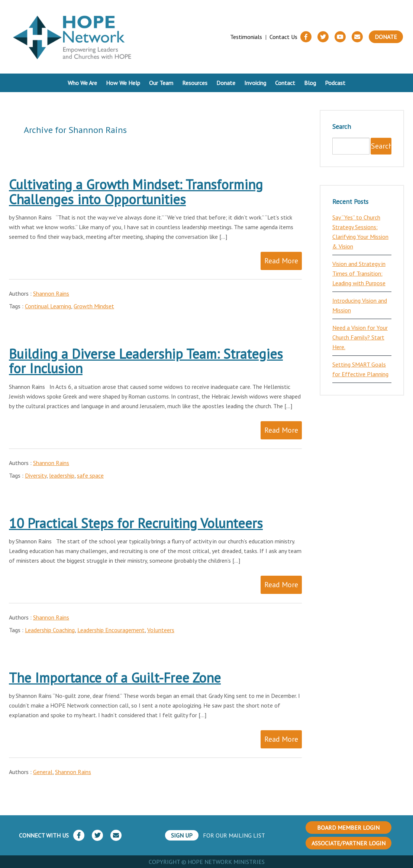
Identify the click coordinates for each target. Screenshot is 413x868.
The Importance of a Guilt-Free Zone (115, 678)
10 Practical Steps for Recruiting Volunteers (136, 523)
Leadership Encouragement (111, 630)
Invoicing (255, 83)
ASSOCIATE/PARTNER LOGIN (349, 843)
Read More (281, 261)
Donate (386, 37)
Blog (310, 83)
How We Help (123, 83)
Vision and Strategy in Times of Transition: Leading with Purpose (359, 273)
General (43, 772)
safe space (90, 475)
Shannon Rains (51, 293)
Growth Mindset (94, 306)
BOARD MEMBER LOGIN (348, 828)
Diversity (36, 475)
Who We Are (82, 83)
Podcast (335, 83)
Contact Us (283, 37)
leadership (62, 475)
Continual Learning (48, 306)
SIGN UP (182, 835)
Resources (195, 83)
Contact (285, 83)
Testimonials (246, 37)
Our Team (161, 83)
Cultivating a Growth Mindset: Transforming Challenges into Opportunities (136, 192)
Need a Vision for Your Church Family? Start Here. (360, 337)
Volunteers (161, 630)
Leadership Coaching (50, 630)
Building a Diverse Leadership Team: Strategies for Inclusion (146, 361)
